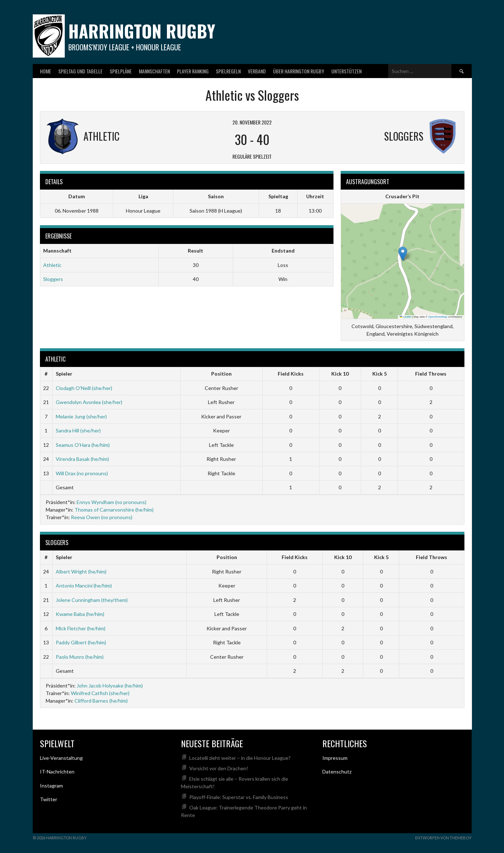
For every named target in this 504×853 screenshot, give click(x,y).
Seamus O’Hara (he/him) (83, 445)
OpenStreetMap (438, 317)
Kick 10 (340, 374)
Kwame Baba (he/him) (80, 614)
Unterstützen (346, 71)
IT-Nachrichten (57, 772)
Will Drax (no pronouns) (82, 473)
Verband (257, 71)
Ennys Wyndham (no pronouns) (112, 502)
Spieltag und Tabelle (80, 71)
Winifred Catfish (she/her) (100, 693)
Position (221, 374)
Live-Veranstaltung (61, 758)
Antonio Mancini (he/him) (84, 586)
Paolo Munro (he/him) (80, 657)
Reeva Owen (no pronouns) (102, 517)
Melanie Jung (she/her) (81, 416)
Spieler (64, 374)
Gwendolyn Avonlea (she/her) (89, 402)
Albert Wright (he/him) (81, 571)
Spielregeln (228, 71)
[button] (403, 254)
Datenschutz (337, 772)
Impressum (335, 758)
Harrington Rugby (142, 31)
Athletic (52, 265)
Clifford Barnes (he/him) (101, 701)
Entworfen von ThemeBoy (443, 838)
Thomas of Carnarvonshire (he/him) (114, 510)
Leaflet (405, 317)
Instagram (51, 786)
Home (46, 71)
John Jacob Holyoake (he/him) (110, 686)
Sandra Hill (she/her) (78, 430)
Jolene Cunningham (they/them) (92, 600)
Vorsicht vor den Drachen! (219, 768)
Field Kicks (291, 374)
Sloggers (53, 279)
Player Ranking (193, 71)
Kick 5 (380, 374)
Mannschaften (154, 71)
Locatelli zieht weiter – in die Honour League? (240, 758)
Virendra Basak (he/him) (82, 459)
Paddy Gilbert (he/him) (81, 642)
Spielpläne (121, 71)
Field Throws (431, 374)
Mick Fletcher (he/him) (81, 628)
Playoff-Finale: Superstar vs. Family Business (239, 797)
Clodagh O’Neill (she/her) (84, 388)
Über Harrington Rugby (299, 71)
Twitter (49, 799)
